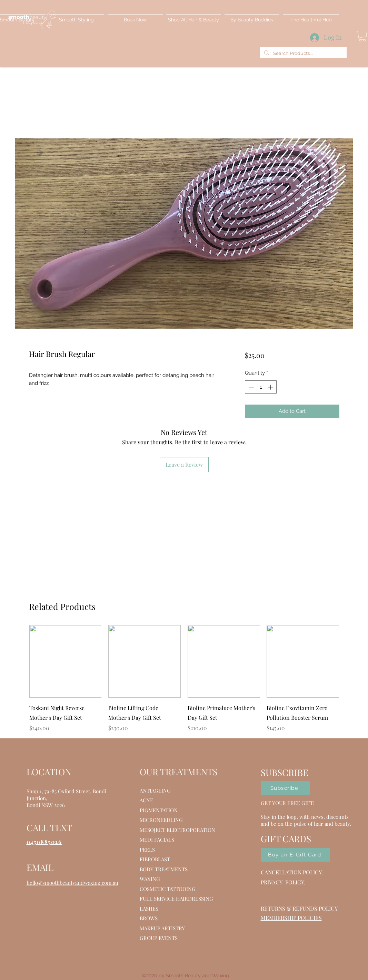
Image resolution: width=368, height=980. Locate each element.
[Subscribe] (285, 788)
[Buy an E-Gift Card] (295, 855)
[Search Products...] (303, 53)
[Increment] (271, 387)
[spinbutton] (261, 387)
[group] (184, 679)
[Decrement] (251, 387)
